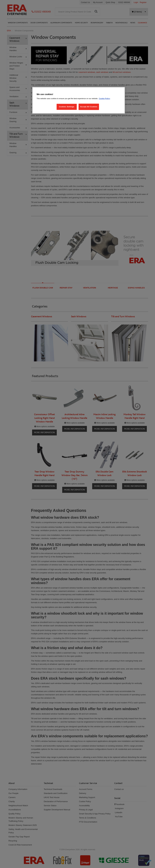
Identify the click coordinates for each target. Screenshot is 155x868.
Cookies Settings (67, 107)
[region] (79, 100)
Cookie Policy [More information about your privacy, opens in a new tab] (105, 99)
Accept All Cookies (89, 107)
